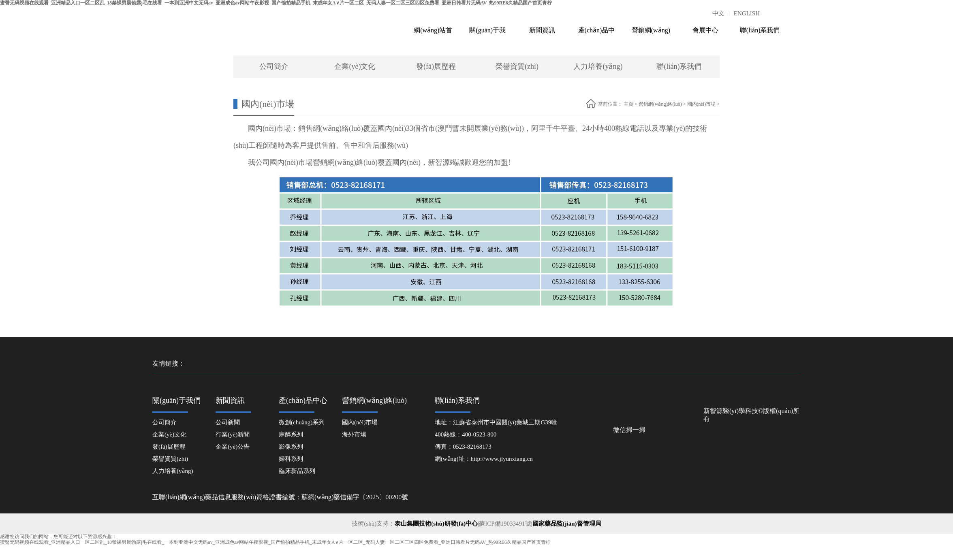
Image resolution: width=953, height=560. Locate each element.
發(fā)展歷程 (436, 66)
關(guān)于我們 (487, 34)
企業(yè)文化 (355, 66)
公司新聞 (228, 422)
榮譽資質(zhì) (517, 66)
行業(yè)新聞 (233, 434)
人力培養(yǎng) (598, 66)
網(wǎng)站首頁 (433, 34)
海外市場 (354, 434)
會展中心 (705, 30)
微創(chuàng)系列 (302, 422)
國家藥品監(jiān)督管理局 (567, 524)
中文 (718, 13)
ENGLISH (747, 13)
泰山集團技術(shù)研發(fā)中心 (436, 524)
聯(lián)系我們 (760, 30)
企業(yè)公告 (233, 447)
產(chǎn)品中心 (597, 34)
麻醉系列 (291, 434)
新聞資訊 (542, 30)
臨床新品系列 (297, 471)
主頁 (628, 104)
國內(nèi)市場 (702, 104)
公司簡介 (274, 66)
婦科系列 (291, 459)
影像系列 (291, 447)
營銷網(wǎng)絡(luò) (651, 34)
